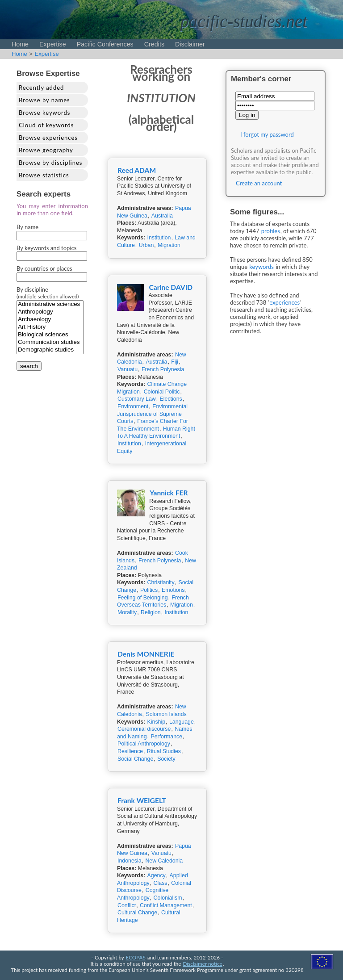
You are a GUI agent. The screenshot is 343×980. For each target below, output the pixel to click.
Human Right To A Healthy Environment (156, 433)
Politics (149, 590)
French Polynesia (163, 369)
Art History (50, 327)
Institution (159, 238)
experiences (284, 302)
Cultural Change (137, 913)
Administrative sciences (50, 304)
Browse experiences (48, 138)
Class (161, 883)
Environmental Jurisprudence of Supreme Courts (152, 414)
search (29, 366)
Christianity (161, 582)
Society (166, 759)
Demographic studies (50, 350)
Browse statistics (44, 175)
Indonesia (130, 861)
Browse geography (46, 150)
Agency (157, 875)
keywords (261, 267)
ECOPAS (136, 957)
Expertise (53, 44)
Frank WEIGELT (142, 800)
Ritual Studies (164, 751)
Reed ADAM (137, 170)
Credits (154, 44)
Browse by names (44, 100)
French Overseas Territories (153, 601)
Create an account (259, 183)
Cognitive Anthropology (143, 894)
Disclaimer (190, 44)
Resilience (130, 751)
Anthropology (50, 312)
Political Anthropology (144, 744)
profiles (271, 231)
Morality (127, 612)
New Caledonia (164, 861)
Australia (162, 216)
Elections (171, 399)
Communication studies (50, 342)
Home (20, 44)
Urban (146, 245)
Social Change (135, 759)
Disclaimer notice (203, 963)
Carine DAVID (171, 287)
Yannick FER (169, 493)
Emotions (173, 590)
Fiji (175, 362)
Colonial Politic (162, 392)
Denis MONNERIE (146, 654)
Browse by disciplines (50, 163)
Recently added (41, 88)
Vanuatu (128, 369)
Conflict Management (166, 905)
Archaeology (50, 320)
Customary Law (137, 399)
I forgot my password (267, 134)
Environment (133, 406)
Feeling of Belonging (143, 598)
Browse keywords (45, 113)
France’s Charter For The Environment (153, 425)
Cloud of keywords (46, 125)
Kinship (157, 722)
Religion (151, 612)
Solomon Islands (166, 714)
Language (182, 722)
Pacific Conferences (105, 44)
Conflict (127, 905)
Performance (166, 737)
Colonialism (168, 898)
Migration (169, 245)
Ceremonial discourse (144, 729)
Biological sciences (50, 335)
